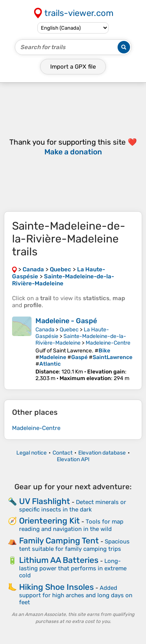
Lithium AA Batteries (59, 560)
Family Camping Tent (59, 540)
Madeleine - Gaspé (66, 321)
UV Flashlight (45, 501)
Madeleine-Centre (108, 343)
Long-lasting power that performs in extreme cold (73, 568)
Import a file (73, 67)
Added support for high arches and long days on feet (76, 595)
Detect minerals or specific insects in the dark (73, 506)
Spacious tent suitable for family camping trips (74, 545)
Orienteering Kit (49, 521)
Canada (45, 330)
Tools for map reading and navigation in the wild (71, 525)
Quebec (69, 330)
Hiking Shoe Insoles (56, 587)
